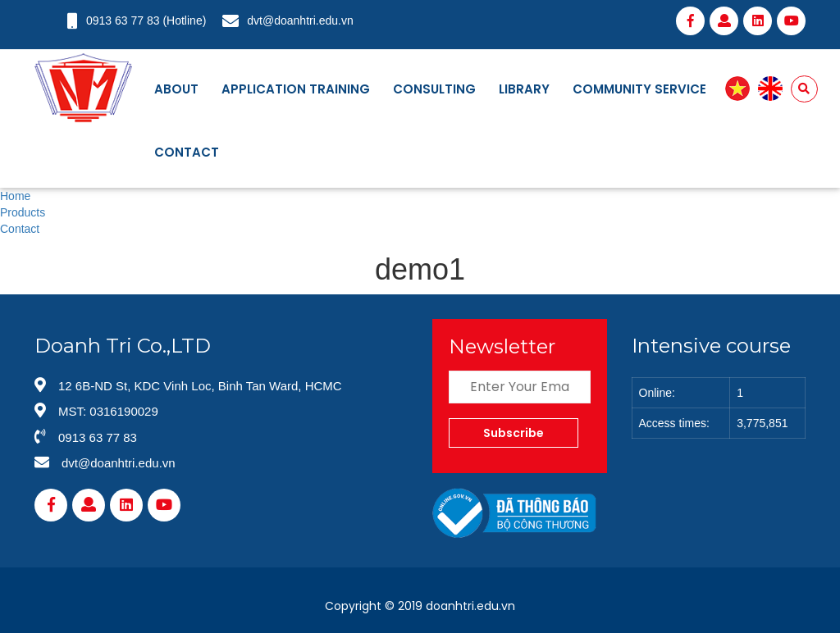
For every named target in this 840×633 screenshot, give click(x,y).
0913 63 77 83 (123, 20)
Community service (639, 89)
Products (23, 212)
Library (524, 89)
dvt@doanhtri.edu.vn (300, 20)
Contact (187, 152)
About (176, 89)
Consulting (434, 89)
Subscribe (514, 433)
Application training (296, 89)
